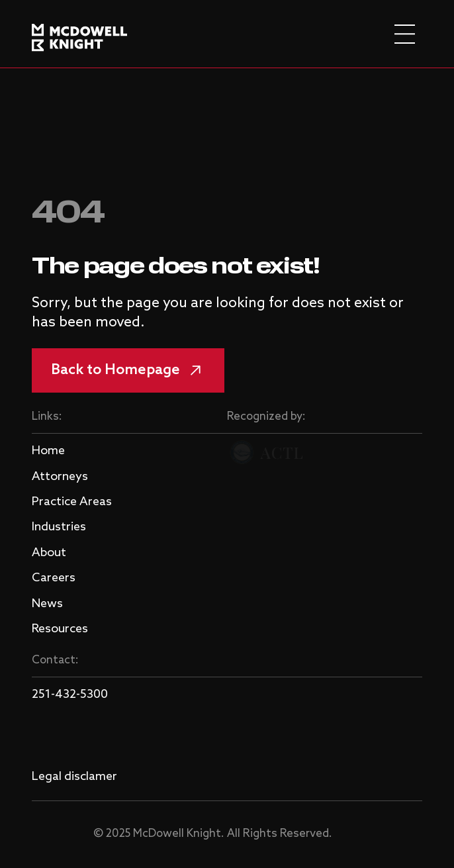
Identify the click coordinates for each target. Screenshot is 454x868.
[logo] (79, 34)
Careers (54, 578)
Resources (60, 629)
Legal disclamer (74, 777)
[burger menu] (405, 34)
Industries (59, 527)
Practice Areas (72, 502)
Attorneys (60, 477)
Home (48, 451)
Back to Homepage (128, 370)
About (49, 553)
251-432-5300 (70, 695)
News (47, 604)
